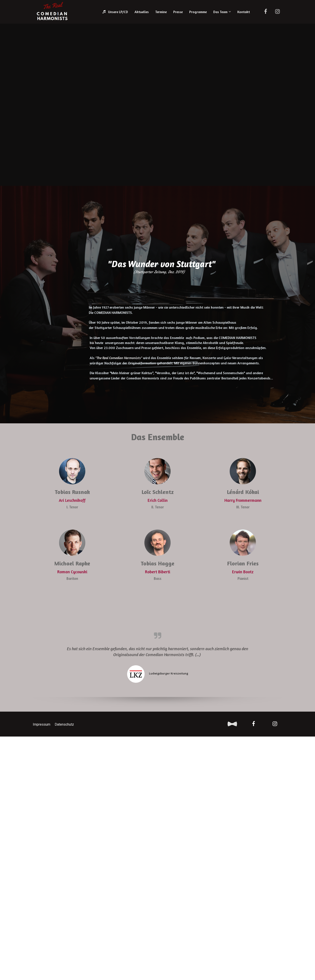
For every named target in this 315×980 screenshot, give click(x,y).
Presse (178, 12)
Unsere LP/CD (115, 12)
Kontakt (244, 12)
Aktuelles (142, 12)
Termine (161, 12)
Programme (198, 12)
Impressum (42, 724)
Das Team (220, 12)
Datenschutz (64, 724)
